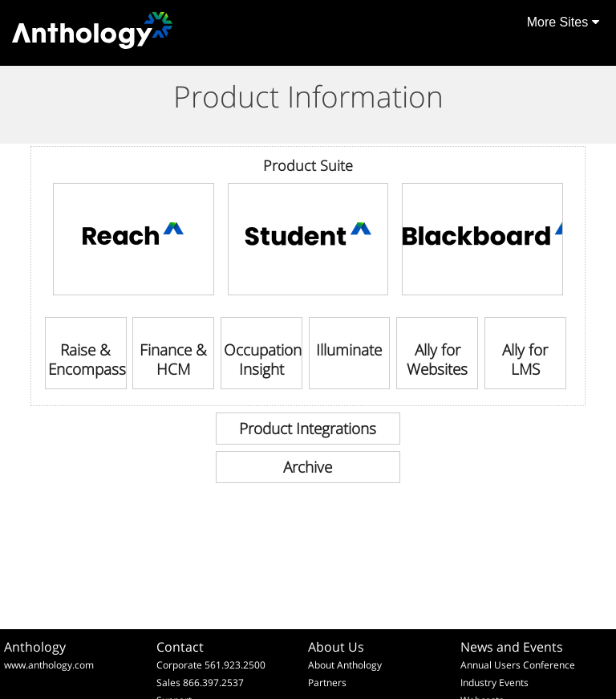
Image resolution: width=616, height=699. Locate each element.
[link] (134, 239)
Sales (168, 683)
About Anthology (345, 665)
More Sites (563, 22)
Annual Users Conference (518, 665)
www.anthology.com (49, 665)
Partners (327, 683)
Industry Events (494, 683)
